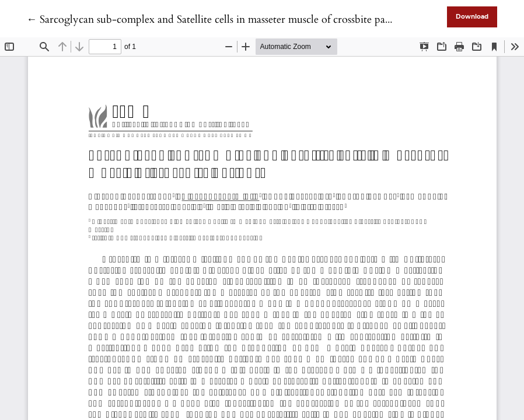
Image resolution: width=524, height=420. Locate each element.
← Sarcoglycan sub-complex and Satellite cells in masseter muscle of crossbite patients (218, 20)
